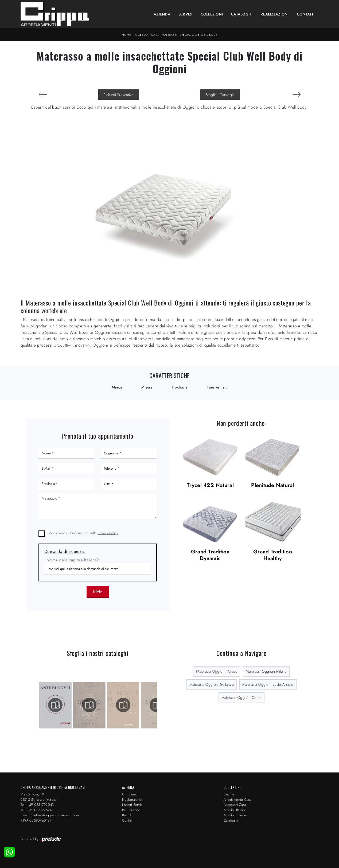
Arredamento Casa (237, 800)
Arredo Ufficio (234, 810)
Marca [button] (117, 387)
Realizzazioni (274, 14)
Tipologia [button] (180, 387)
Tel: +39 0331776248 (37, 810)
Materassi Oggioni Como (242, 697)
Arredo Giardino (236, 815)
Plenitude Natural (272, 485)
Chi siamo (130, 794)
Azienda (162, 14)
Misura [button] (147, 387)
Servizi (186, 14)
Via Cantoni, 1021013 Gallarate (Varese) (39, 797)
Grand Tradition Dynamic (210, 555)
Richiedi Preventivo (119, 95)
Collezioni (212, 14)
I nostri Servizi (133, 805)
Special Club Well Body (198, 35)
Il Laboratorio (132, 800)
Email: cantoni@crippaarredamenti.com (50, 815)
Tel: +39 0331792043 (37, 805)
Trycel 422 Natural (210, 485)
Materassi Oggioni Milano (266, 671)
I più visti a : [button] (217, 387)
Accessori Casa (146, 35)
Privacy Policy (108, 533)
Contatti (306, 14)
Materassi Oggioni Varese (217, 671)
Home (126, 35)
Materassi (169, 35)
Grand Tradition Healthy (273, 555)
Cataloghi (242, 14)
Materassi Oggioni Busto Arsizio (268, 684)
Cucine (229, 794)
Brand (126, 815)
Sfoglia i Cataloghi (220, 95)
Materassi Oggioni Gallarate (212, 684)
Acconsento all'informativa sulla (84, 533)
